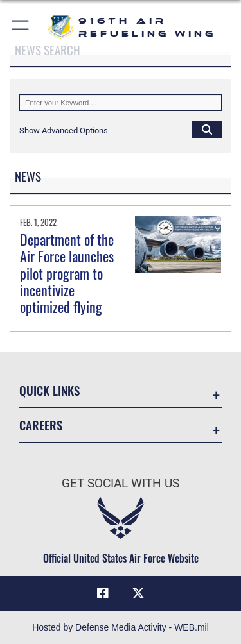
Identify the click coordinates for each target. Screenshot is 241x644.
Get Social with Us (121, 483)
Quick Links (49, 390)
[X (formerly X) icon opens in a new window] (138, 593)
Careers (41, 425)
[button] (21, 27)
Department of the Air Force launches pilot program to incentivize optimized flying (67, 273)
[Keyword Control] (121, 103)
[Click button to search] (207, 129)
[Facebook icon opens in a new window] (103, 593)
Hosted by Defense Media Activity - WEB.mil (121, 627)
